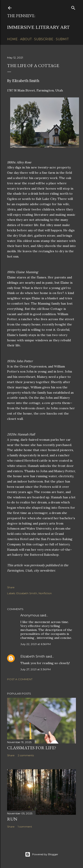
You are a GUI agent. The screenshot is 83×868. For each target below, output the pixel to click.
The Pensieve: (21, 16)
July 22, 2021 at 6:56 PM (36, 644)
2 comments (26, 755)
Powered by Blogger (42, 854)
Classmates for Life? (32, 748)
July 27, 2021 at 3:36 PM (36, 669)
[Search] (73, 7)
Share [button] (11, 587)
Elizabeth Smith (27, 593)
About (26, 39)
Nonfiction (45, 593)
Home (12, 39)
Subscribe (44, 39)
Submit (62, 39)
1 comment (25, 827)
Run (12, 819)
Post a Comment (20, 679)
